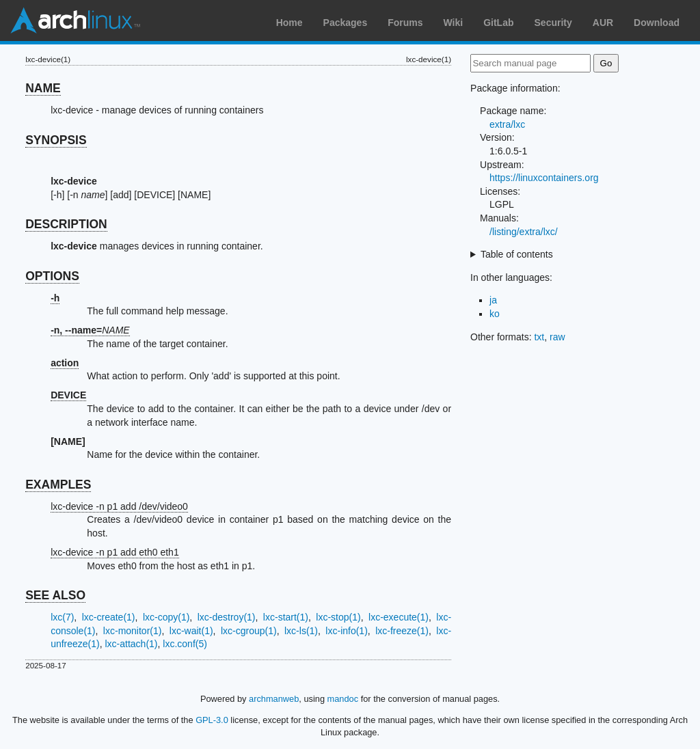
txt (539, 337)
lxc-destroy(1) (227, 617)
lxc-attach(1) (132, 644)
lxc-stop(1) (338, 617)
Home (290, 23)
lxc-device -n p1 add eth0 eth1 (115, 552)
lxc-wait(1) (191, 631)
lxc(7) (62, 617)
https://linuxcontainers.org (544, 178)
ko (495, 314)
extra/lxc (507, 124)
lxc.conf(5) (185, 644)
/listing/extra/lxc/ (524, 232)
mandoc (343, 699)
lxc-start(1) (286, 617)
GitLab (498, 23)
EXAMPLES (58, 485)
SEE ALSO (55, 595)
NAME (43, 88)
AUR (603, 23)
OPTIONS (52, 276)
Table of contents (517, 254)
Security (553, 23)
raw (557, 337)
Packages (346, 23)
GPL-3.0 (212, 720)
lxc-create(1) (109, 617)
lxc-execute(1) (399, 617)
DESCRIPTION (66, 224)
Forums (405, 23)
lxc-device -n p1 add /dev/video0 (119, 506)
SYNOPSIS (56, 140)
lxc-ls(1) (301, 631)
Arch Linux (75, 21)
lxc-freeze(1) (402, 631)
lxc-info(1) (346, 631)
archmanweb (274, 699)
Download (657, 23)
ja (493, 300)
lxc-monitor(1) (133, 631)
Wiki (454, 23)
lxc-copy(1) (166, 617)
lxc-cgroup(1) (249, 631)
